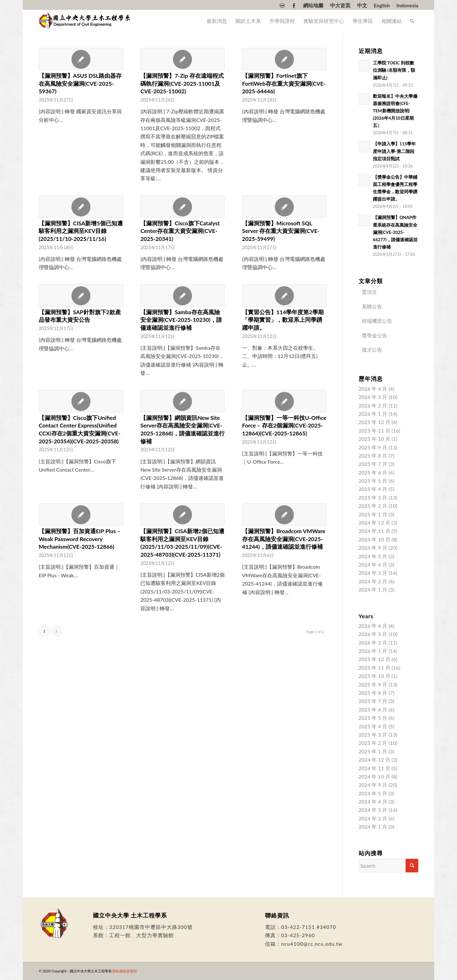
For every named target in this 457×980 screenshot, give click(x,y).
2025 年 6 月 (373, 472)
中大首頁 (340, 5)
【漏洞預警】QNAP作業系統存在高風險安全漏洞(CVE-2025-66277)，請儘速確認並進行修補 (395, 232)
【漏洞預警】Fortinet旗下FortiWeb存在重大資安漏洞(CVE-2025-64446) (284, 83)
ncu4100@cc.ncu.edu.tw (312, 944)
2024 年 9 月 (373, 548)
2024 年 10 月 (374, 539)
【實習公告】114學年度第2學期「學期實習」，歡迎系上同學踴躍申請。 (283, 320)
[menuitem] (282, 6)
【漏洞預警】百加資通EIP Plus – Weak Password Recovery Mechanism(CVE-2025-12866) (79, 539)
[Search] (412, 21)
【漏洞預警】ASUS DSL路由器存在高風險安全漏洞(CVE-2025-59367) (80, 83)
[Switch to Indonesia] (407, 5)
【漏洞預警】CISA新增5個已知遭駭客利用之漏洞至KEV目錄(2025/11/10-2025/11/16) (81, 231)
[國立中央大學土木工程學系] (85, 21)
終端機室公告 (377, 321)
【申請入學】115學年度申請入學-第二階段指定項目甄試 (394, 151)
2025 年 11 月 (374, 430)
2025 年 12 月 (374, 422)
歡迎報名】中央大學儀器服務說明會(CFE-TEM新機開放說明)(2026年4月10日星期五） (395, 111)
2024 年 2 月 (373, 581)
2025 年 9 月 (373, 447)
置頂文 (369, 292)
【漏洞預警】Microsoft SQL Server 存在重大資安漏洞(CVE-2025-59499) (281, 231)
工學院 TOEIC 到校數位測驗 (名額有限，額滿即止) (394, 70)
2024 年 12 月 (374, 523)
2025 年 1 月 (373, 514)
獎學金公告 (374, 335)
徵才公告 (372, 350)
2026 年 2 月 (373, 405)
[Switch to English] (382, 5)
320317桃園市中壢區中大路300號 (151, 927)
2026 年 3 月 (373, 397)
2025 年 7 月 (373, 464)
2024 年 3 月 (373, 573)
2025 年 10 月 (374, 439)
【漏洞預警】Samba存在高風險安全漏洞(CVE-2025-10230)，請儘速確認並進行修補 (181, 320)
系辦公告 (372, 306)
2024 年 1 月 (373, 589)
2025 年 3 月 (373, 497)
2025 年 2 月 (373, 506)
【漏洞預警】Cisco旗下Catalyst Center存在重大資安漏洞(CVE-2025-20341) (180, 231)
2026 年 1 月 (373, 414)
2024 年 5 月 (373, 556)
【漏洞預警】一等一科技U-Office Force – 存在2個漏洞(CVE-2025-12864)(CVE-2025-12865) (284, 426)
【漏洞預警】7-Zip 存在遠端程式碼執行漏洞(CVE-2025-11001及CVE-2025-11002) (182, 83)
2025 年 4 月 (373, 489)
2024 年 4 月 (373, 564)
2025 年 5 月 (373, 481)
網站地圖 (313, 5)
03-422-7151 (298, 927)
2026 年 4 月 (373, 389)
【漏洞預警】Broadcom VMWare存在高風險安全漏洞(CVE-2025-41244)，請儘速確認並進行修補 (284, 539)
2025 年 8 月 (373, 456)
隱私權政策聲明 (125, 971)
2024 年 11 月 (374, 531)
